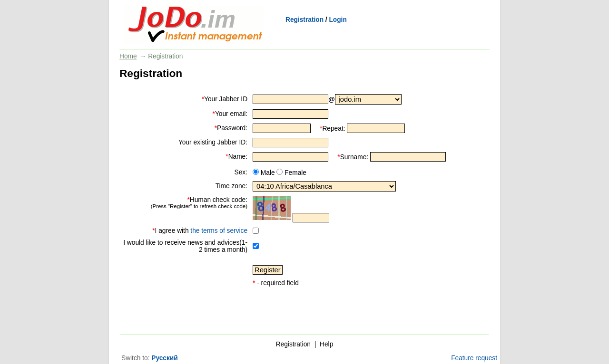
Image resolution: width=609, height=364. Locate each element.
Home (128, 56)
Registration (304, 20)
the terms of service (219, 231)
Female (295, 173)
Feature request (474, 358)
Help (326, 344)
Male (267, 173)
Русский (164, 358)
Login (338, 20)
